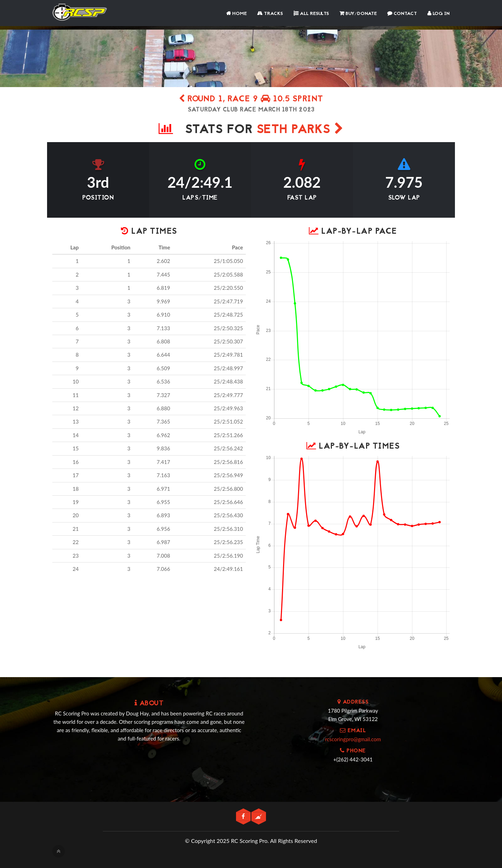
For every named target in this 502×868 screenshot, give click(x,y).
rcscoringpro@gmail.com (353, 739)
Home (237, 14)
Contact (402, 14)
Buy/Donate (358, 14)
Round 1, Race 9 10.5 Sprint (251, 99)
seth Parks (300, 130)
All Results (311, 14)
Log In (439, 14)
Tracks (270, 14)
